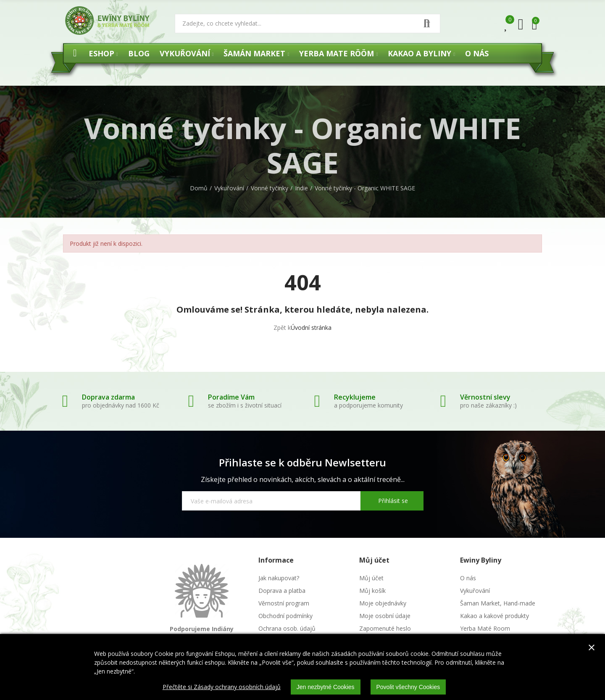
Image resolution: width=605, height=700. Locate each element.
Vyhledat (427, 24)
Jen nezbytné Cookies (326, 687)
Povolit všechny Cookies (408, 687)
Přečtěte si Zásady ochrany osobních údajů (222, 687)
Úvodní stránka (311, 328)
